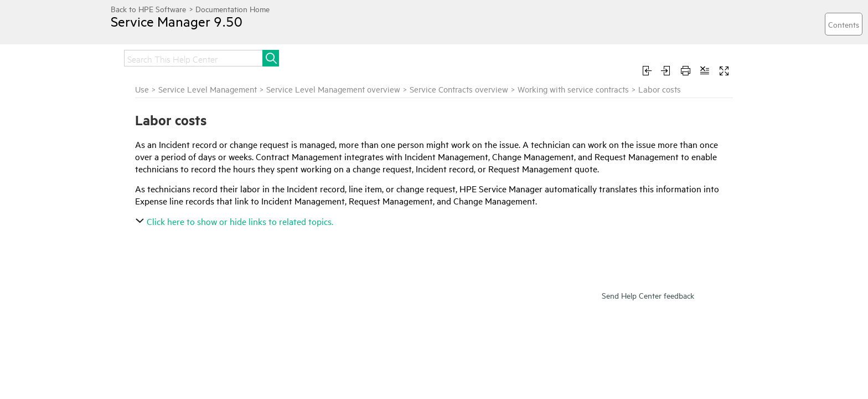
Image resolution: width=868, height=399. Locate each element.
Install (321, 57)
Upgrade (369, 57)
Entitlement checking (156, 207)
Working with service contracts (167, 132)
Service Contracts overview (592, 102)
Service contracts (149, 147)
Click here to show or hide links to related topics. (368, 270)
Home (136, 57)
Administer (485, 57)
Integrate (425, 57)
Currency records (149, 311)
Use (533, 57)
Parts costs (139, 296)
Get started (267, 57)
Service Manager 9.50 (188, 29)
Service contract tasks (157, 162)
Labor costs (140, 267)
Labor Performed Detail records (179, 282)
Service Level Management (340, 102)
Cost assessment (149, 252)
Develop (651, 57)
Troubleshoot (588, 57)
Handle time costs (151, 237)
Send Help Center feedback (648, 360)
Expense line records (155, 222)
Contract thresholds (154, 177)
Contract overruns (151, 192)
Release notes (196, 57)
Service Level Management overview (466, 102)
